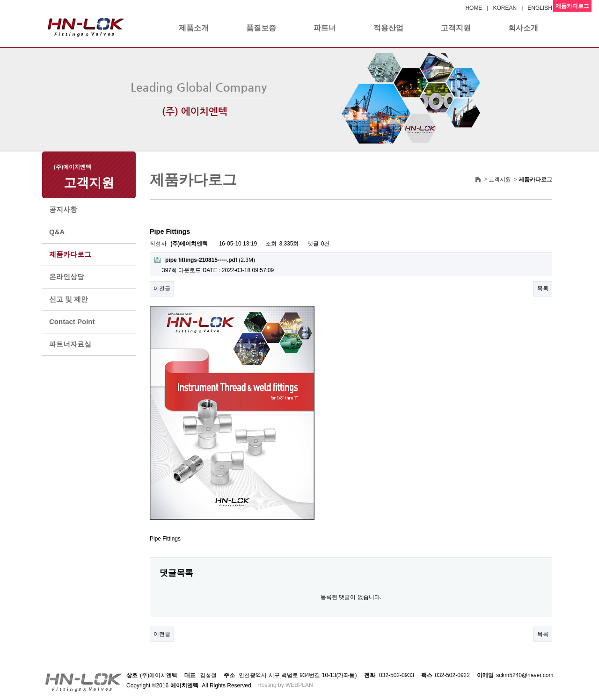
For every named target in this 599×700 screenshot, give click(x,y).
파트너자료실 (70, 344)
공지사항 (63, 209)
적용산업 (388, 28)
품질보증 (261, 28)
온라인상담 (67, 277)
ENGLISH (540, 8)
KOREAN (505, 8)
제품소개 (194, 28)
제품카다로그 (70, 254)
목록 (543, 289)
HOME (474, 8)
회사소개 (523, 28)
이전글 (162, 289)
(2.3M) (205, 260)
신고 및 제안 (69, 299)
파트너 (325, 28)
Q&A (57, 232)
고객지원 (456, 28)
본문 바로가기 (0, 0)
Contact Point (72, 321)
